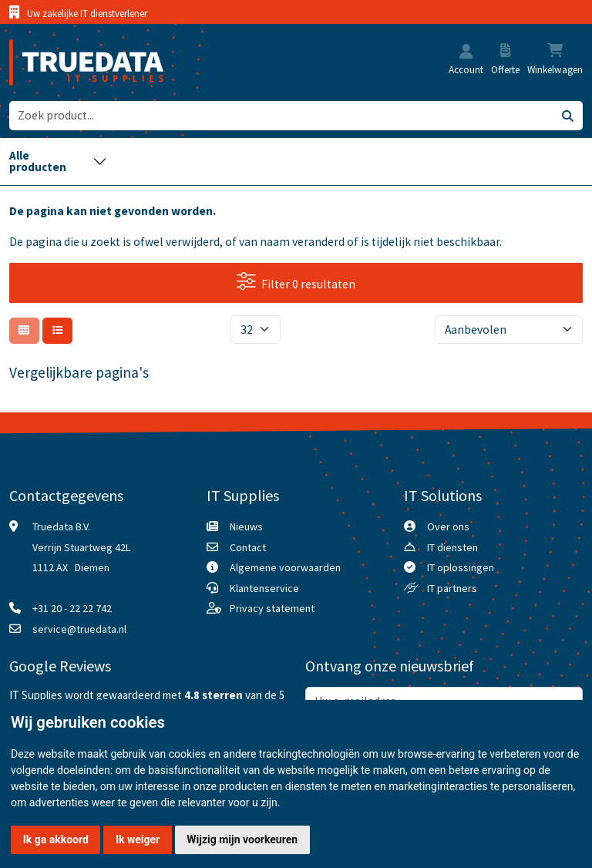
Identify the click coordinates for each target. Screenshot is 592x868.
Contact (248, 547)
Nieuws (246, 527)
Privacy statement (272, 608)
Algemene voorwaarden (285, 567)
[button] (466, 53)
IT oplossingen (461, 567)
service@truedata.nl (79, 629)
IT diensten (452, 547)
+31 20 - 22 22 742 (72, 608)
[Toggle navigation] (58, 161)
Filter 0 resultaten (296, 282)
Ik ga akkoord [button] (56, 839)
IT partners (452, 588)
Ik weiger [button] (138, 839)
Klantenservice (264, 588)
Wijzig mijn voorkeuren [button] (242, 839)
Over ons (448, 527)
